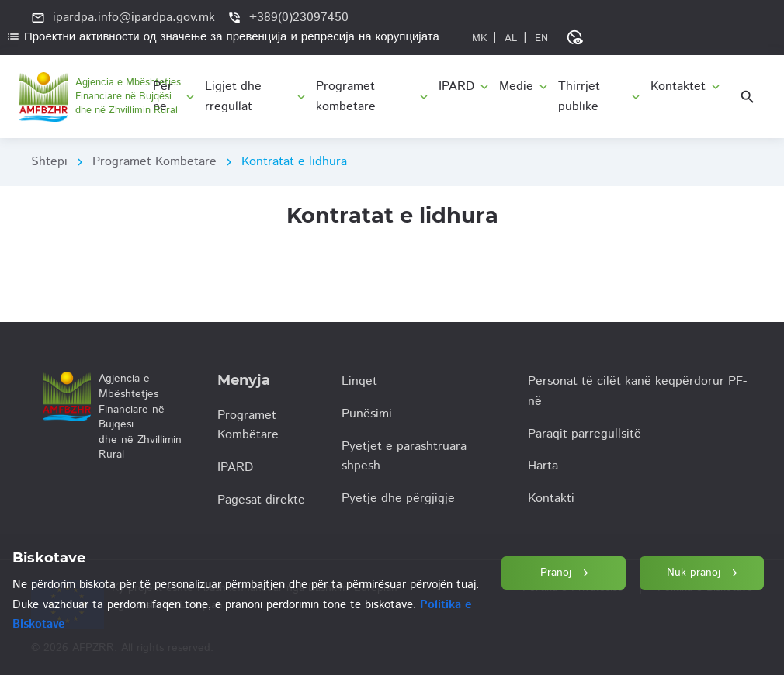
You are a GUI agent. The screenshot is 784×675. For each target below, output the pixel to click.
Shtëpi (49, 162)
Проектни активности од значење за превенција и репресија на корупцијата (223, 37)
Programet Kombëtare (154, 162)
